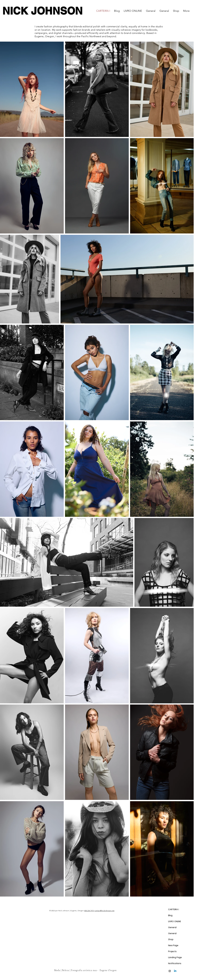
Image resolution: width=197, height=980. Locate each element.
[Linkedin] (175, 971)
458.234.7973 (89, 911)
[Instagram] (170, 971)
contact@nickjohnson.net (104, 911)
